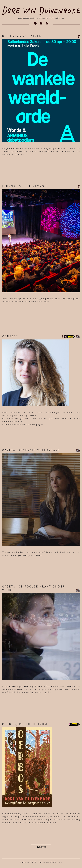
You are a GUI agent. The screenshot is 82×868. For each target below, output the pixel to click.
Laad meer (41, 847)
